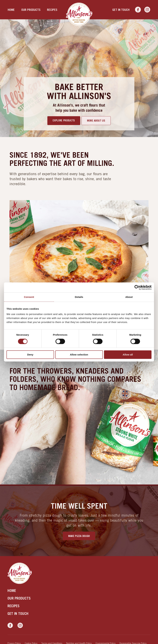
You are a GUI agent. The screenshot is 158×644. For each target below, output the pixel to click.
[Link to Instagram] (147, 10)
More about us (96, 121)
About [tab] (129, 297)
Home (11, 10)
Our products (31, 10)
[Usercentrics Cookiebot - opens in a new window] (137, 287)
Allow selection (79, 355)
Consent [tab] (29, 297)
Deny (30, 355)
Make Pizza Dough (79, 536)
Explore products (64, 120)
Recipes (52, 10)
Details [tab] (79, 297)
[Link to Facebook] (138, 10)
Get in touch (121, 10)
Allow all (128, 355)
